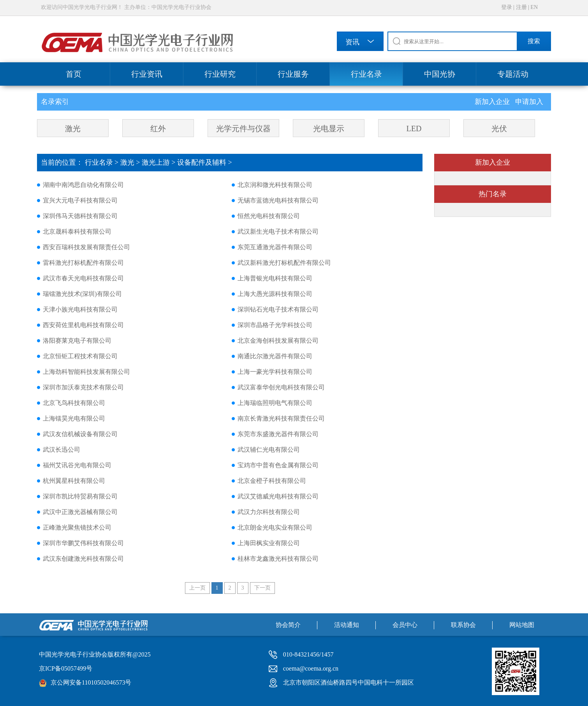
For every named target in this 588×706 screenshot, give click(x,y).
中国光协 (440, 74)
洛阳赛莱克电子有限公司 (77, 341)
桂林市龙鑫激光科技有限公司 (278, 559)
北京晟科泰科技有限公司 (77, 232)
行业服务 (293, 74)
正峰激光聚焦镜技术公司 (77, 527)
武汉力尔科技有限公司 (269, 512)
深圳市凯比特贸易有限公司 (80, 496)
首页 (74, 74)
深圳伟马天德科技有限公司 (80, 216)
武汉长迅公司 (62, 450)
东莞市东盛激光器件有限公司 (278, 434)
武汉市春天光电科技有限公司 (83, 278)
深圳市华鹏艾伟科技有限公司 (83, 543)
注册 (521, 7)
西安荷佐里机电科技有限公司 (83, 325)
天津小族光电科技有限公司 (80, 309)
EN (534, 7)
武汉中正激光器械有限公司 (80, 512)
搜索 (534, 41)
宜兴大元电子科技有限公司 (80, 200)
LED (414, 129)
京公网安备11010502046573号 (91, 682)
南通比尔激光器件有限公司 (275, 356)
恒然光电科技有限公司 (269, 216)
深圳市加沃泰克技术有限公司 (83, 387)
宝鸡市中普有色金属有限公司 (278, 465)
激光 (73, 129)
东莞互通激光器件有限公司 (275, 247)
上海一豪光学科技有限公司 (275, 372)
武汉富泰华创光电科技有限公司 (281, 387)
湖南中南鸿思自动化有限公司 (83, 185)
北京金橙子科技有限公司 (272, 481)
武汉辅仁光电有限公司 (269, 450)
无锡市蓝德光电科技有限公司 (278, 200)
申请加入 (529, 102)
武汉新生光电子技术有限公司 (278, 232)
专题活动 (513, 74)
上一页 (197, 588)
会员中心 (405, 625)
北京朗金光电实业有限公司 (275, 527)
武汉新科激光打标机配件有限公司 (284, 263)
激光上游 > (159, 162)
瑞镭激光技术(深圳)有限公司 (82, 294)
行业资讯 (147, 74)
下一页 (262, 588)
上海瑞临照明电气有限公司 (275, 403)
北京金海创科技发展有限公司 (278, 341)
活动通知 (347, 625)
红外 (158, 129)
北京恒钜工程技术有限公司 (80, 356)
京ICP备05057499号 (66, 668)
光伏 (499, 129)
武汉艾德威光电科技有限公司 (278, 496)
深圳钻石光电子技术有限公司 (278, 309)
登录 (507, 7)
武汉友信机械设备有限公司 (80, 434)
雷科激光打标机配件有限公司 (83, 263)
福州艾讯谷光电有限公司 (77, 465)
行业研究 (220, 74)
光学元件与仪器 (243, 129)
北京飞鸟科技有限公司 (74, 403)
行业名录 (366, 74)
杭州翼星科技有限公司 (74, 481)
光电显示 (329, 129)
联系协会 (463, 625)
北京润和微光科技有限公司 (275, 185)
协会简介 (288, 625)
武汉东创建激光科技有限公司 (83, 559)
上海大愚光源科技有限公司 (275, 294)
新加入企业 (493, 102)
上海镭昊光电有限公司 (74, 418)
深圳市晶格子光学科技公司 (275, 325)
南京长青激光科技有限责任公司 (281, 418)
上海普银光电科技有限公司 (275, 278)
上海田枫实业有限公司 (269, 543)
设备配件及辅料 (202, 162)
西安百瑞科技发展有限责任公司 (86, 247)
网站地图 (522, 625)
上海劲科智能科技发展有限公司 (86, 372)
